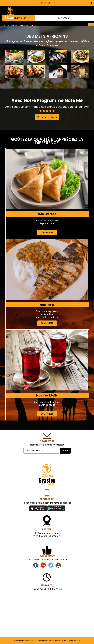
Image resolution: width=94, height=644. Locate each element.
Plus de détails (47, 117)
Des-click (58, 640)
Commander (47, 232)
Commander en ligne (72, 640)
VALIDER (65, 451)
